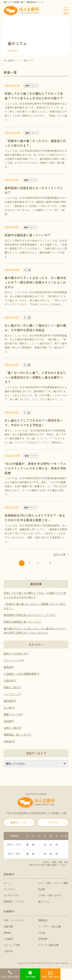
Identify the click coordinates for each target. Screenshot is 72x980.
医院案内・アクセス (14, 902)
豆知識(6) (9, 721)
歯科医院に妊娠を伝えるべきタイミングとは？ (30, 615)
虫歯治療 (8, 926)
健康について (31, 86)
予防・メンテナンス (14, 920)
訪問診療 (43, 939)
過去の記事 (59, 555)
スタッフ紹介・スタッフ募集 (53, 883)
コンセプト (9, 889)
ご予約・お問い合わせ (50, 895)
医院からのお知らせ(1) (16, 653)
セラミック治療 (12, 945)
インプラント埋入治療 (50, 926)
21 (50, 563)
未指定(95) (9, 741)
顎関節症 (43, 920)
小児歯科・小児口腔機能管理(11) (22, 674)
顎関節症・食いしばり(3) (17, 735)
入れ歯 (41, 933)
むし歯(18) (9, 707)
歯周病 (7, 933)
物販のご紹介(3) (12, 687)
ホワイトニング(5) (14, 660)
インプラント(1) (12, 694)
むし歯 (28, 270)
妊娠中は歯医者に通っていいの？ (22, 622)
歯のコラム (44, 902)
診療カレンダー (19, 822)
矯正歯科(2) (10, 701)
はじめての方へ (12, 895)
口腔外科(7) (10, 680)
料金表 (41, 889)
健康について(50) (13, 714)
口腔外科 (8, 951)
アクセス (53, 822)
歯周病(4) (9, 667)
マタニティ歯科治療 (48, 945)
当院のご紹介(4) (13, 728)
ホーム (7, 883)
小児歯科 (8, 939)
